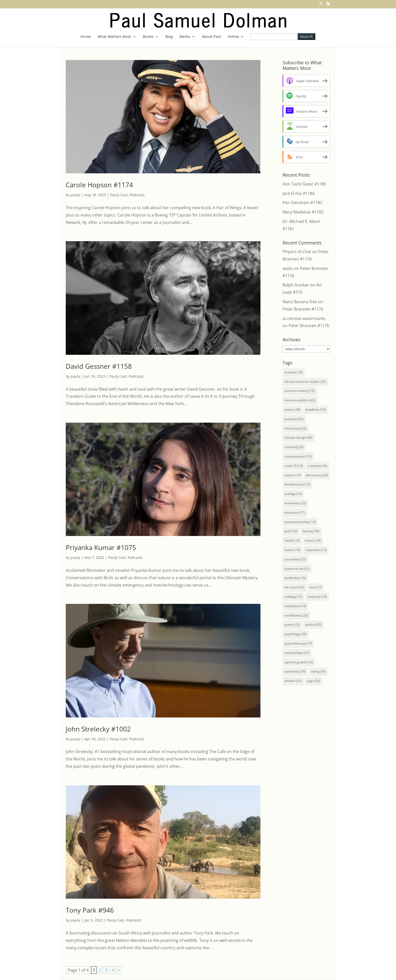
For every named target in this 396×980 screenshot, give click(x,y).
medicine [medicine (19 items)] (317, 597)
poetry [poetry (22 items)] (292, 625)
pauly (76, 195)
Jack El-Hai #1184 (299, 193)
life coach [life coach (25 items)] (294, 587)
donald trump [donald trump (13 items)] (297, 484)
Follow (233, 37)
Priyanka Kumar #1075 (101, 547)
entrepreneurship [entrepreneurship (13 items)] (300, 522)
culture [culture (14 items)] (293, 475)
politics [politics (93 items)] (313, 625)
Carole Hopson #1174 (99, 185)
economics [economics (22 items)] (295, 503)
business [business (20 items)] (294, 419)
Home (86, 37)
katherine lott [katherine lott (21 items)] (297, 569)
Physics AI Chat (297, 252)
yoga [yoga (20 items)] (313, 681)
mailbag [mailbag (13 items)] (293, 597)
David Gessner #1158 (99, 366)
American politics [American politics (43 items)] (300, 400)
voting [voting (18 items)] (318, 671)
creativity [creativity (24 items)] (318, 466)
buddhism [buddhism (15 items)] (316, 410)
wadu (288, 268)
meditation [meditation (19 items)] (295, 606)
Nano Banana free (300, 302)
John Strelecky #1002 (98, 729)
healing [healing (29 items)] (311, 531)
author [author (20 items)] (292, 410)
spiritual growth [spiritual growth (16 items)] (299, 662)
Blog (169, 37)
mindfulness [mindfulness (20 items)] (296, 615)
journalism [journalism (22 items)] (295, 559)
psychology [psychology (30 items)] (296, 634)
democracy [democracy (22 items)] (317, 475)
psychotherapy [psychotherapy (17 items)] (298, 643)
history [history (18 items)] (313, 540)
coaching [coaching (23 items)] (294, 447)
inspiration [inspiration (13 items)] (316, 550)
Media (185, 37)
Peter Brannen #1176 (303, 309)
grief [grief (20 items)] (291, 531)
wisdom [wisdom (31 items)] (293, 681)
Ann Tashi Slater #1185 (304, 184)
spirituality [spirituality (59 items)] (295, 671)
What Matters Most (114, 37)
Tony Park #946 (90, 910)
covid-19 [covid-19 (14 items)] (294, 466)
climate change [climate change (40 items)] (299, 438)
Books (148, 37)
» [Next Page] (119, 970)
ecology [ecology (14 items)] (293, 494)
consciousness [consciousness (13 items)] (298, 456)
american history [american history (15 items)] (300, 391)
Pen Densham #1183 (302, 203)
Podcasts (137, 195)
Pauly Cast (119, 195)
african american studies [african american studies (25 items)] (305, 382)
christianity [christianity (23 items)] (295, 428)
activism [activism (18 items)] (294, 372)
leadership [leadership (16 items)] (295, 578)
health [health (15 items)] (292, 540)
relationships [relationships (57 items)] (297, 653)
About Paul (211, 37)
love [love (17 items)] (316, 587)
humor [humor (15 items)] (292, 550)
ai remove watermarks (304, 318)
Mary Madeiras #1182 (303, 212)
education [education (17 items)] (295, 512)
